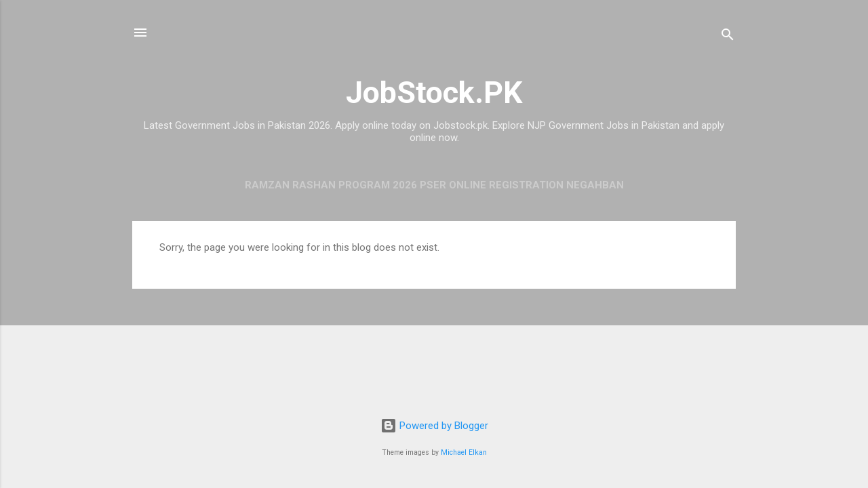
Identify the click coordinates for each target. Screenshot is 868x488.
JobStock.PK (434, 93)
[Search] (728, 37)
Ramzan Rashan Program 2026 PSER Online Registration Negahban (434, 185)
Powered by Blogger (434, 426)
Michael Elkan (464, 452)
